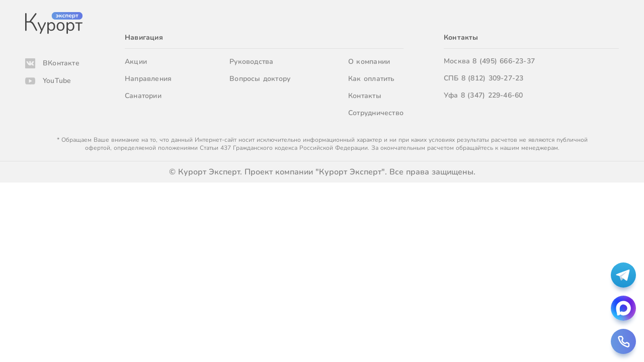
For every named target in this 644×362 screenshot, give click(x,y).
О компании (369, 62)
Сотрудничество (376, 113)
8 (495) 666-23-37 (504, 61)
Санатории (143, 96)
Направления (148, 79)
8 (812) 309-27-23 (493, 78)
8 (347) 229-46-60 (492, 95)
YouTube (57, 81)
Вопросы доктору (260, 79)
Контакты (365, 96)
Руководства (251, 62)
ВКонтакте (61, 63)
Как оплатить (372, 79)
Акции (136, 62)
